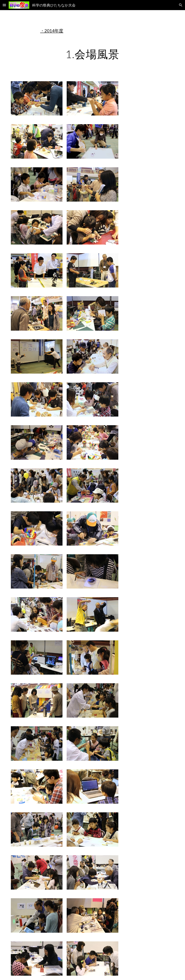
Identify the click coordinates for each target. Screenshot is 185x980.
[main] (92, 31)
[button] (4, 5)
